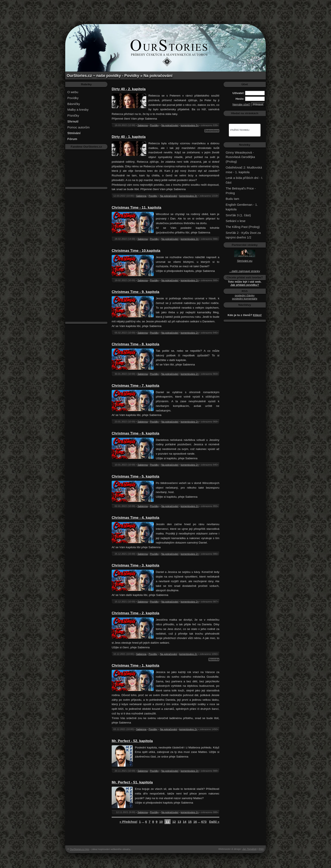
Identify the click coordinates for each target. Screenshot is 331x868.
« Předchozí (128, 822)
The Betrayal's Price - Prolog (241, 191)
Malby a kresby (78, 110)
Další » (214, 822)
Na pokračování (170, 125)
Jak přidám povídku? (245, 285)
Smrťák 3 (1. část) (238, 215)
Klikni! (257, 315)
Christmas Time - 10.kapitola (136, 251)
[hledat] (240, 130)
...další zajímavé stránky (245, 271)
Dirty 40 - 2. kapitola (129, 89)
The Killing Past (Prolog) (243, 227)
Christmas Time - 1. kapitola (135, 666)
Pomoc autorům (79, 127)
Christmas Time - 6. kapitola (135, 433)
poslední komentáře (245, 299)
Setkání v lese (236, 221)
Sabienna (143, 125)
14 (185, 822)
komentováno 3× (188, 196)
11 (168, 822)
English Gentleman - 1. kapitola (242, 207)
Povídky (73, 98)
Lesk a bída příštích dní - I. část (244, 180)
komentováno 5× (190, 125)
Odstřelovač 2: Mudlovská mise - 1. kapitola (244, 170)
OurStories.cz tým (80, 849)
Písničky (73, 115)
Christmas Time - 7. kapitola (135, 386)
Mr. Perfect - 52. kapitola (132, 741)
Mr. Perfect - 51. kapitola (132, 782)
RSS (261, 849)
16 (195, 822)
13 (179, 822)
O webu (73, 92)
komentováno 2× (190, 280)
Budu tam (232, 199)
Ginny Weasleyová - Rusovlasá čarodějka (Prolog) (240, 157)
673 (204, 822)
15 (190, 822)
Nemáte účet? (241, 104)
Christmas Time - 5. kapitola (135, 476)
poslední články (245, 295)
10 (161, 822)
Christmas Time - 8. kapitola (135, 344)
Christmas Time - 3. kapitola (135, 565)
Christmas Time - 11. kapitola (136, 208)
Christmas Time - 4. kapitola (135, 518)
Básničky (74, 104)
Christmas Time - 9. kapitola (135, 292)
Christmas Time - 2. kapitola (135, 613)
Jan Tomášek (250, 849)
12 (174, 822)
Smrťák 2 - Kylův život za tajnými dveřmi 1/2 (243, 235)
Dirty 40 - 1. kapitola (129, 137)
